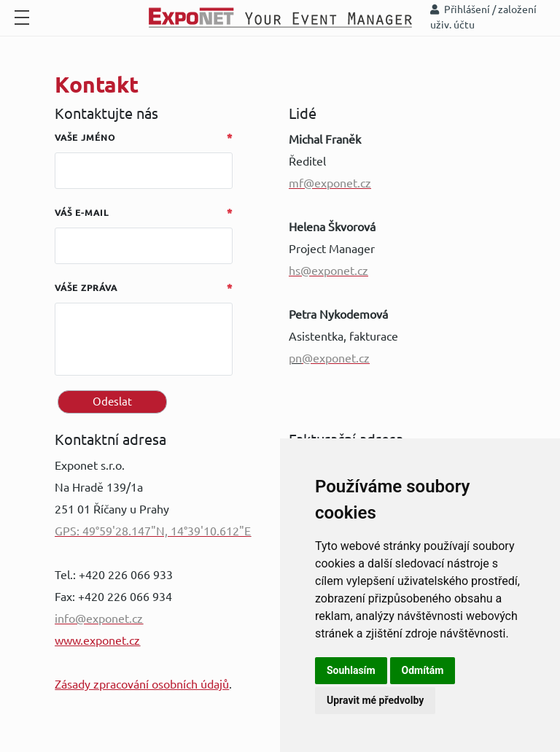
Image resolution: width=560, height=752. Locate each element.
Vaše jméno (85, 137)
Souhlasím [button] (351, 670)
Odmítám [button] (423, 670)
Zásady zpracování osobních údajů (142, 684)
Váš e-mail (82, 213)
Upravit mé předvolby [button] (375, 700)
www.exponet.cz (97, 640)
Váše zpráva (86, 288)
